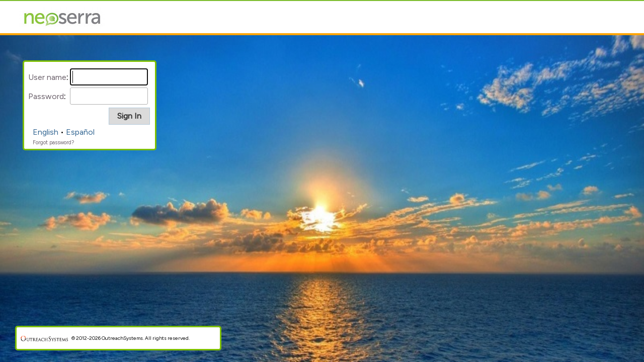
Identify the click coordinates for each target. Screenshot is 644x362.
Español (80, 132)
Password (46, 96)
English (46, 132)
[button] (129, 116)
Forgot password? (53, 143)
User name (47, 77)
